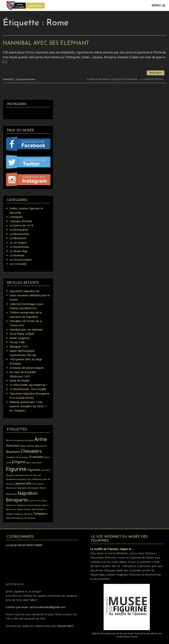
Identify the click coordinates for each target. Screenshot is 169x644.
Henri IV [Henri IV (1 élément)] (28, 475)
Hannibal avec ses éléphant (46, 43)
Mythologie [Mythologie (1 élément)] (11, 494)
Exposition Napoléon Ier (25, 291)
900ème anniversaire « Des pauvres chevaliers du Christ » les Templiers (28, 406)
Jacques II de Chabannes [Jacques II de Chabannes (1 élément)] (30, 479)
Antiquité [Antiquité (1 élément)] (29, 440)
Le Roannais (17, 255)
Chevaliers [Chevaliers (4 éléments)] (31, 451)
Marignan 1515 (19, 347)
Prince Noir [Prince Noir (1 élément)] (41, 501)
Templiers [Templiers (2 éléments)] (40, 514)
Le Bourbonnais (19, 247)
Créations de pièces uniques (27, 368)
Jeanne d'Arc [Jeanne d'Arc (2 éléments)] (24, 483)
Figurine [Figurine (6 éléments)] (16, 469)
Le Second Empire (21, 260)
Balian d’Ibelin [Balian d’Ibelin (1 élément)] (27, 446)
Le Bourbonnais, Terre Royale (28, 389)
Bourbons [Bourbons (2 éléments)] (13, 452)
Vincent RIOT (66, 626)
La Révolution (18, 238)
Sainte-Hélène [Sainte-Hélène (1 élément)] (24, 509)
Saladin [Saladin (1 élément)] (9, 514)
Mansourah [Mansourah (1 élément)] (11, 488)
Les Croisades (18, 264)
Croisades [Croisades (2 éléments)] (36, 457)
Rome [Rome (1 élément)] (31, 505)
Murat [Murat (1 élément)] (43, 488)
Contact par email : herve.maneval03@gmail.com (35, 607)
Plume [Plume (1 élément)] (32, 501)
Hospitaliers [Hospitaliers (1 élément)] (12, 479)
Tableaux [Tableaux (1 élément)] (28, 514)
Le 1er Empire (18, 243)
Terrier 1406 (17, 342)
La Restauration (19, 234)
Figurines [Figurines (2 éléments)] (34, 470)
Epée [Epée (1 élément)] (29, 463)
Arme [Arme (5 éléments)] (41, 439)
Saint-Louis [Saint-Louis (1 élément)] (11, 509)
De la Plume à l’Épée (22, 334)
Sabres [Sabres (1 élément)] (45, 505)
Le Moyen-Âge (18, 251)
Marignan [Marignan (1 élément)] (22, 488)
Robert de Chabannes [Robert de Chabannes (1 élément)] (17, 505)
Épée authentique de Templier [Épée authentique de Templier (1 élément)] (21, 518)
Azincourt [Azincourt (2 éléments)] (13, 445)
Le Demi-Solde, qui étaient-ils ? (29, 385)
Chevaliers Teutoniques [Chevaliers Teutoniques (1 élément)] (17, 457)
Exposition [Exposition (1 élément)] (37, 463)
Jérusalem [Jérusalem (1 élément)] (39, 484)
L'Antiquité (8, 79)
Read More (156, 73)
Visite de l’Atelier (20, 381)
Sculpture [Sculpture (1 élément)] (18, 514)
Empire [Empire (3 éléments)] (19, 462)
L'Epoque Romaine (26, 79)
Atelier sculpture (20, 338)
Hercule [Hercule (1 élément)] (37, 475)
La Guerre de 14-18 (21, 225)
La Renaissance (19, 230)
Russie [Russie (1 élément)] (38, 505)
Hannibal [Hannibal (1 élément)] (19, 475)
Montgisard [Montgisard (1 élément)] (34, 488)
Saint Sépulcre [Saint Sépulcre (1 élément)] (39, 509)
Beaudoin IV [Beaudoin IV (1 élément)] (41, 446)
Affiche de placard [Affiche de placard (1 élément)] (15, 440)
